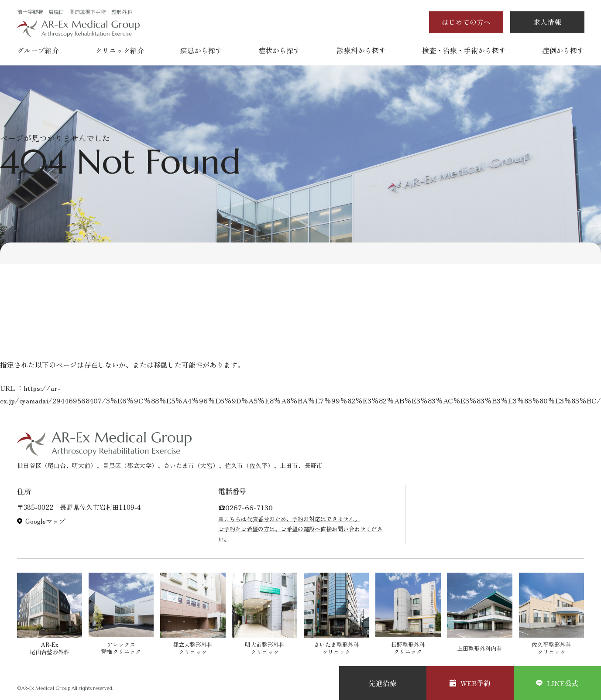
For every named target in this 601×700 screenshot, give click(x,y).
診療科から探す (361, 50)
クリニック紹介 (120, 50)
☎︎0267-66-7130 (246, 507)
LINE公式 (557, 683)
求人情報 (547, 22)
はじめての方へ (466, 22)
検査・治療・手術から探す (464, 50)
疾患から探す (201, 50)
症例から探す (563, 50)
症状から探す (279, 50)
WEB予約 (470, 683)
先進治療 (383, 683)
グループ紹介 (38, 50)
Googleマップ (45, 521)
